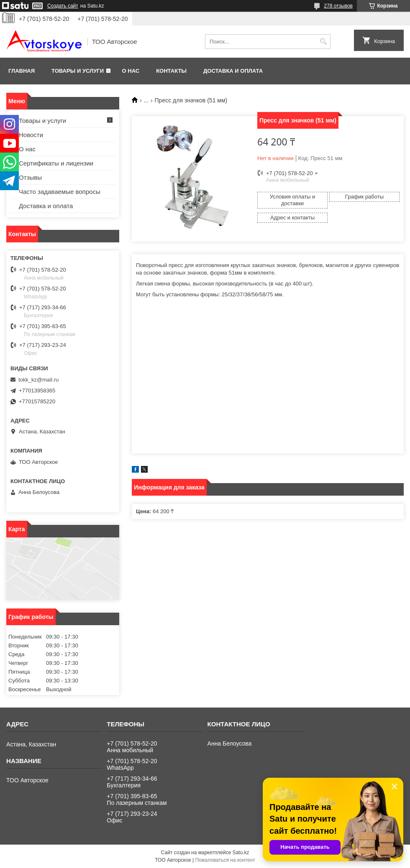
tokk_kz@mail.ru (38, 380)
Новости (31, 135)
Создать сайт (63, 6)
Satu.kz (241, 853)
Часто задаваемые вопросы (60, 192)
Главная (22, 71)
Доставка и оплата (233, 71)
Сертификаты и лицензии (56, 163)
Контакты (171, 71)
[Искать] (323, 42)
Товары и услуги (78, 71)
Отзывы (30, 177)
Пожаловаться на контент (225, 860)
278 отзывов (338, 6)
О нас (131, 71)
